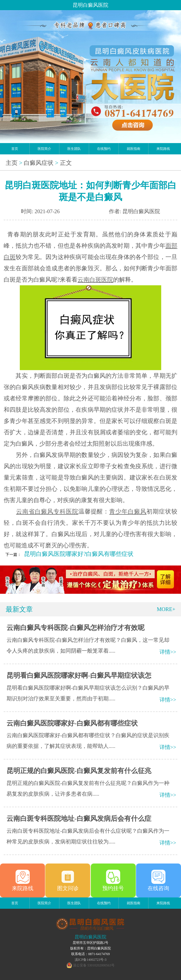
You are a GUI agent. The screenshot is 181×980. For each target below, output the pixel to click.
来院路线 (163, 149)
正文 (66, 163)
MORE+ (166, 609)
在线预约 (104, 149)
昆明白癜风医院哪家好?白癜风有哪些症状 (79, 554)
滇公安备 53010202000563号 (94, 965)
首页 (15, 149)
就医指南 (133, 149)
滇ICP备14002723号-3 (91, 960)
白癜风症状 (39, 163)
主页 (12, 163)
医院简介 (44, 149)
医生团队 (74, 149)
